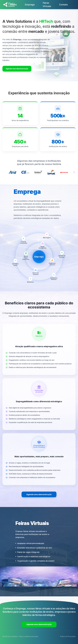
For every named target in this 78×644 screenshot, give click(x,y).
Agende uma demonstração (17, 69)
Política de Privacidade (68, 636)
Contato (63, 5)
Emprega (30, 5)
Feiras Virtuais (47, 5)
